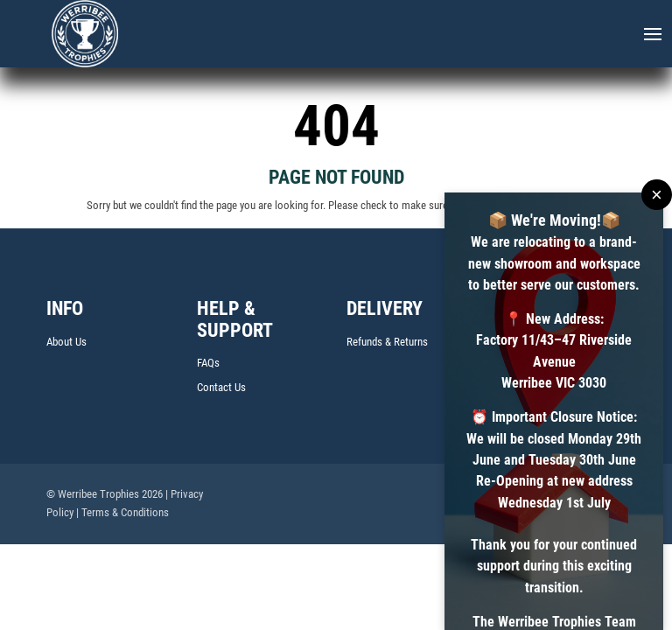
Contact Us (221, 387)
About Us (66, 342)
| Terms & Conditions (122, 512)
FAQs (208, 363)
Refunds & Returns (387, 342)
